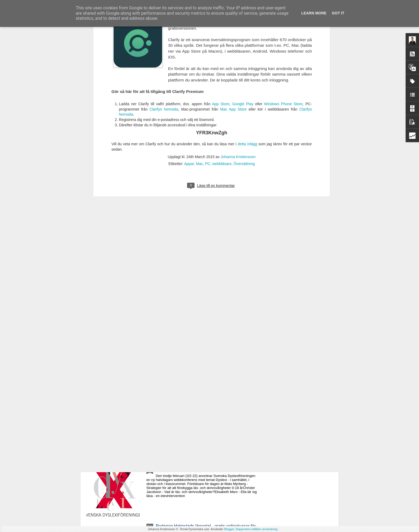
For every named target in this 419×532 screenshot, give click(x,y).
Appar (189, 60)
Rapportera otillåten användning (257, 529)
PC (207, 60)
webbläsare (222, 60)
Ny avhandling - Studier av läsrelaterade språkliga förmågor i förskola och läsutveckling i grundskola (203, 407)
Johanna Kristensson (238, 53)
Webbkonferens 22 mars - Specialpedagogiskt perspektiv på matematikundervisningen (199, 347)
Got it (338, 13)
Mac (199, 60)
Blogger (229, 529)
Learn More (314, 13)
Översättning (244, 60)
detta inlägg (247, 41)
